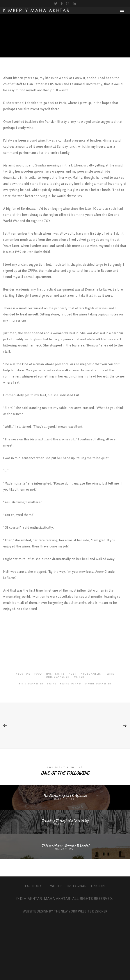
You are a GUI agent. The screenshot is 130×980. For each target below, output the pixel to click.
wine (53, 684)
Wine (110, 674)
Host (73, 674)
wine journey (72, 684)
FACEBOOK (33, 886)
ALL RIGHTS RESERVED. (93, 899)
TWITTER (55, 886)
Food (38, 674)
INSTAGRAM (77, 886)
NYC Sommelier (92, 674)
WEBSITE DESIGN (36, 911)
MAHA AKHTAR (57, 899)
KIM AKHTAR (31, 899)
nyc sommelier (32, 684)
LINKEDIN (98, 886)
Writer (79, 677)
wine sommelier (99, 684)
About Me (23, 674)
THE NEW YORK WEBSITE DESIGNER (81, 911)
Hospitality (55, 674)
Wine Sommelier (58, 677)
